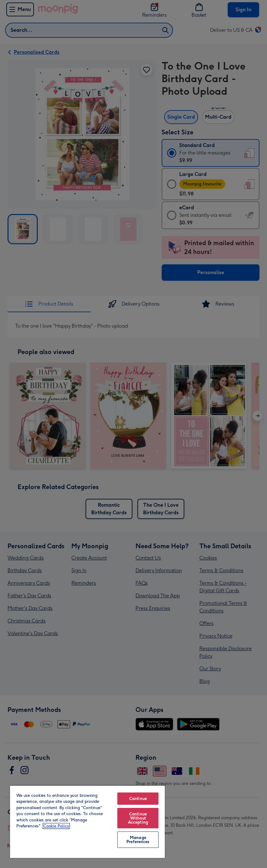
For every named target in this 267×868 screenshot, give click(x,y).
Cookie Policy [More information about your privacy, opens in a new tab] (56, 826)
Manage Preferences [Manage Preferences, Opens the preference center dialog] (138, 840)
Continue (138, 799)
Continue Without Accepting (138, 818)
